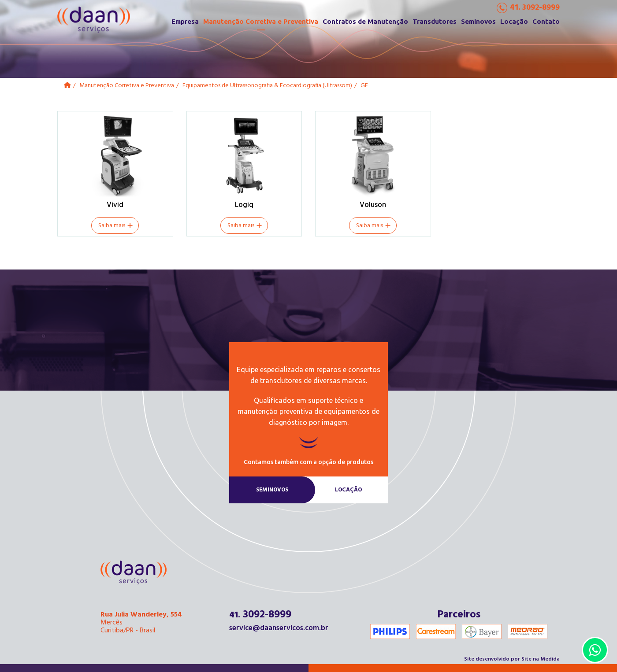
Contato (546, 21)
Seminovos (478, 21)
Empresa (185, 21)
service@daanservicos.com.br (279, 628)
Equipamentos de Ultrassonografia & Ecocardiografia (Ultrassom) (267, 86)
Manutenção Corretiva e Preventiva (261, 21)
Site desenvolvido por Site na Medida (512, 659)
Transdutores (435, 21)
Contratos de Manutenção (365, 21)
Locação (514, 21)
